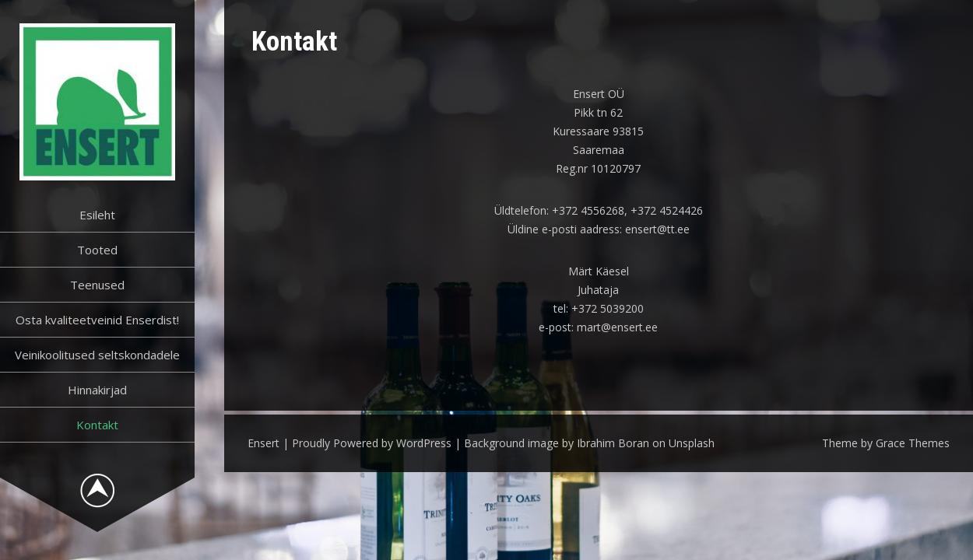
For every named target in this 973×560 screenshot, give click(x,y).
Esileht (97, 215)
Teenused (97, 285)
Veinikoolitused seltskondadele (97, 355)
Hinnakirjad (97, 390)
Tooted (97, 250)
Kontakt (97, 425)
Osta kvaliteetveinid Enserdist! (97, 320)
